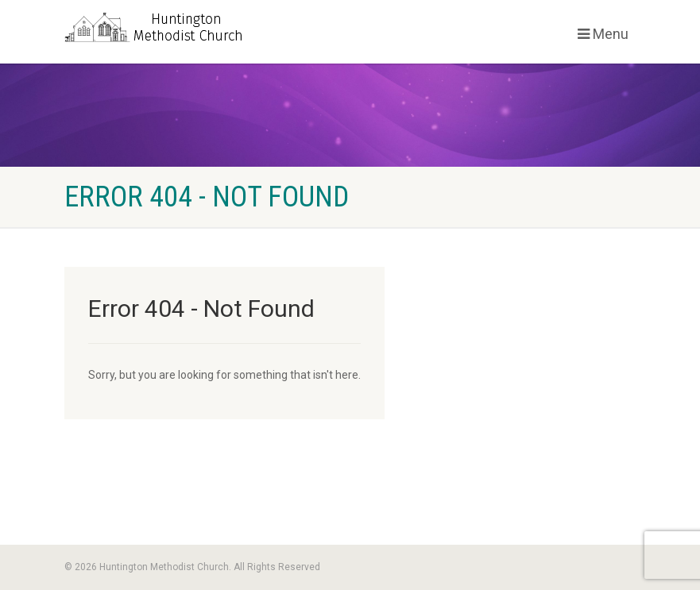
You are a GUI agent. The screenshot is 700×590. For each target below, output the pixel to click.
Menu (603, 34)
